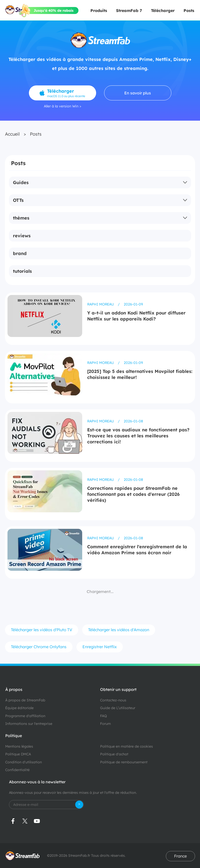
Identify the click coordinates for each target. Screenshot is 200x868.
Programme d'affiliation (25, 716)
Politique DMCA (18, 754)
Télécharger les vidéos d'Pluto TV (42, 630)
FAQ (103, 716)
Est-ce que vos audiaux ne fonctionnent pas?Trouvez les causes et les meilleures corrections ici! (138, 436)
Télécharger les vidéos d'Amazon (119, 630)
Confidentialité (17, 770)
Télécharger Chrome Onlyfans (39, 647)
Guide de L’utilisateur (118, 708)
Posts (189, 10)
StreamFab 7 (129, 10)
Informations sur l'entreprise (29, 724)
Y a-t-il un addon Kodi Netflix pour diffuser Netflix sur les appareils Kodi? (136, 316)
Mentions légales (19, 746)
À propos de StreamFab (25, 700)
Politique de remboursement (124, 762)
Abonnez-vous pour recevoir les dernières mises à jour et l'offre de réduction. (73, 793)
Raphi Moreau (101, 304)
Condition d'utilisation (24, 762)
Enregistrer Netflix (100, 647)
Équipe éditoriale (19, 708)
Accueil (12, 134)
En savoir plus (138, 93)
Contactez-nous (113, 700)
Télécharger (163, 10)
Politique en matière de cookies (127, 746)
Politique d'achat (114, 754)
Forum (105, 724)
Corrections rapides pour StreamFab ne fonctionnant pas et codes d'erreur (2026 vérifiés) (133, 494)
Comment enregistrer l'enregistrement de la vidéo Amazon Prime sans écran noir (137, 550)
